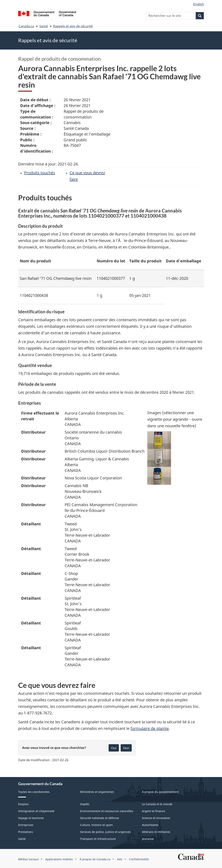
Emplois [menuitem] (23, 804)
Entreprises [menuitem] (26, 825)
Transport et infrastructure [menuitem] (98, 839)
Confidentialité (139, 859)
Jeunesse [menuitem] (148, 839)
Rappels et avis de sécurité (73, 26)
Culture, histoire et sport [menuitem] (96, 825)
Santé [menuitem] (22, 839)
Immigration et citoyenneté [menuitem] (36, 811)
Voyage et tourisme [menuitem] (31, 818)
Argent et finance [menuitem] (154, 811)
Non (126, 748)
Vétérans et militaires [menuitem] (156, 832)
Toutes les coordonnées (34, 792)
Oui (114, 748)
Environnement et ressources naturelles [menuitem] (107, 811)
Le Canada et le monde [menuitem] (157, 804)
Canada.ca (26, 26)
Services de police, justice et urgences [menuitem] (105, 832)
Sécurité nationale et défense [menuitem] (100, 818)
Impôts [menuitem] (85, 804)
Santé (44, 26)
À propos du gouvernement (160, 792)
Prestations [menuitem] (26, 832)
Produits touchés (40, 173)
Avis (120, 859)
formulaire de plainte (150, 728)
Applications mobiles (59, 859)
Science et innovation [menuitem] (156, 818)
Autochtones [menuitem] (150, 825)
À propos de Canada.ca (95, 859)
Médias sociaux (28, 859)
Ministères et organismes (97, 792)
